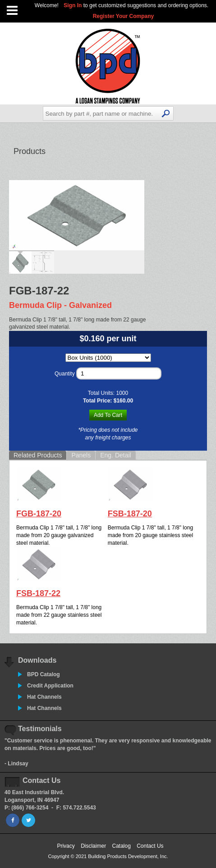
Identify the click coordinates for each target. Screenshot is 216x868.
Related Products (38, 455)
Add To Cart (108, 415)
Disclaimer (93, 846)
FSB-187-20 (130, 514)
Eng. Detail (115, 455)
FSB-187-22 (38, 593)
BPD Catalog (44, 674)
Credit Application (50, 686)
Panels (81, 455)
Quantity (65, 374)
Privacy (66, 846)
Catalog (121, 846)
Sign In (73, 5)
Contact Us (150, 846)
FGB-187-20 (39, 514)
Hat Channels (44, 697)
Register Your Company (124, 16)
